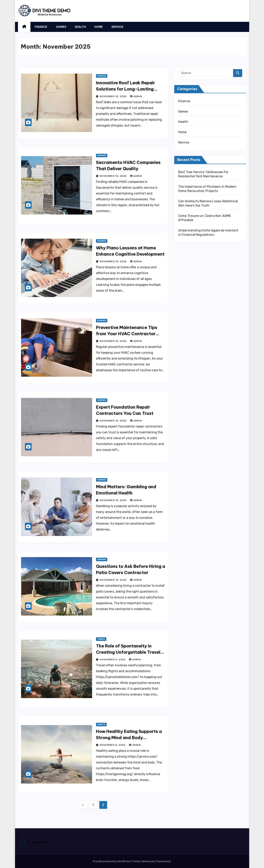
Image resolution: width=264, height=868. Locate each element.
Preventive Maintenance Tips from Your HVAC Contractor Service (127, 334)
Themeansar (163, 861)
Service (117, 27)
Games (61, 27)
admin (136, 96)
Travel (101, 639)
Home (99, 27)
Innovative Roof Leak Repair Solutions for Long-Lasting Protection (125, 89)
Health (80, 27)
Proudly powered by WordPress (112, 861)
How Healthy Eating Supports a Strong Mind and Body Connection (129, 738)
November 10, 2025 (114, 96)
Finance (41, 27)
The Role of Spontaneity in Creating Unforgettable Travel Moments (128, 652)
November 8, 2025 (113, 660)
